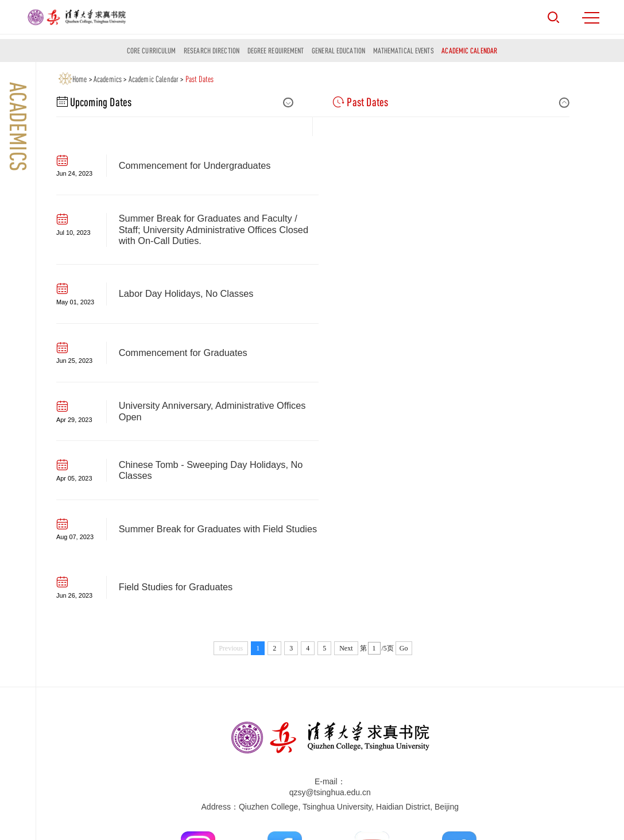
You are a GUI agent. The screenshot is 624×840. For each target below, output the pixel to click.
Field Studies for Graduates (438, 351)
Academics (108, 79)
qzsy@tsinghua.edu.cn (330, 558)
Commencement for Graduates (445, 234)
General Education (338, 51)
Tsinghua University (216, 738)
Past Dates (200, 79)
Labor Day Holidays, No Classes (186, 234)
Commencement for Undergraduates (195, 171)
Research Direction (212, 51)
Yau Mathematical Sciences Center (243, 749)
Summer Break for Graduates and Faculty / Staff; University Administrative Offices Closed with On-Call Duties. (470, 170)
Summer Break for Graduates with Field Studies (201, 352)
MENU (591, 18)
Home (80, 79)
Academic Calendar (469, 51)
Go (404, 413)
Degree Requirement (276, 51)
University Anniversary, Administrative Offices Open (212, 293)
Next (346, 413)
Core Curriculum (152, 51)
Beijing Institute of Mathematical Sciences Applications (278, 761)
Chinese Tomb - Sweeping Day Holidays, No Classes (473, 293)
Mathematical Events (404, 51)
